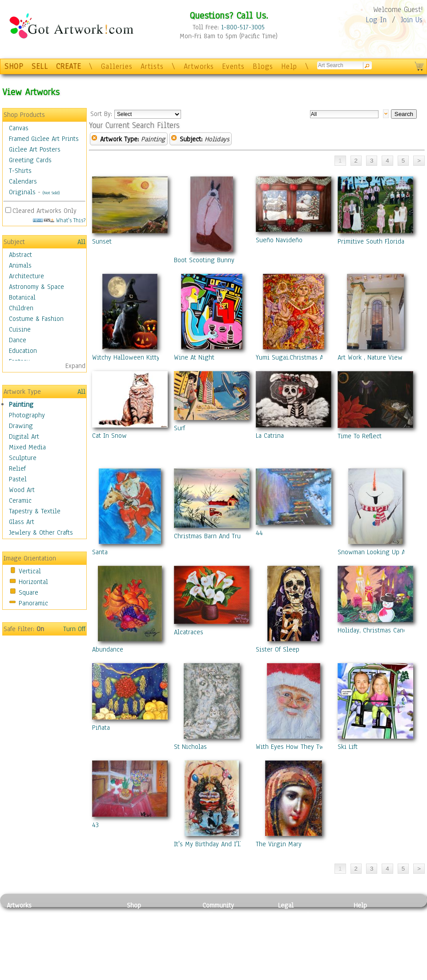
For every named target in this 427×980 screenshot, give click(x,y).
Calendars (23, 181)
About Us (367, 935)
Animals (20, 265)
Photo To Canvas (150, 915)
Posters (137, 935)
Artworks (199, 66)
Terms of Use (296, 925)
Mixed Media (27, 447)
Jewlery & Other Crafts (41, 532)
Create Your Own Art (155, 975)
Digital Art (24, 436)
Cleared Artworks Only (44, 211)
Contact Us (369, 915)
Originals (22, 192)
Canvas (19, 128)
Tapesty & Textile (89, 955)
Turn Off (74, 629)
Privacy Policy (298, 915)
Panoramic (33, 603)
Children (21, 308)
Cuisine (20, 329)
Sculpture (23, 458)
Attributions (293, 935)
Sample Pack (372, 925)
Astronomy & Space (36, 287)
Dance (18, 340)
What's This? (59, 220)
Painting (21, 404)
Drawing (21, 426)
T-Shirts (20, 171)
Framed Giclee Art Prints (44, 139)
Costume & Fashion (36, 319)
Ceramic (20, 500)
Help (289, 66)
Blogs (263, 66)
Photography (27, 415)
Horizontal (33, 582)
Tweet (362, 975)
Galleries (117, 66)
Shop (134, 905)
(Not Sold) (51, 193)
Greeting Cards (30, 160)
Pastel (18, 479)
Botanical (22, 297)
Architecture (26, 276)
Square (28, 592)
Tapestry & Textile (35, 511)
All (81, 242)
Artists (152, 66)
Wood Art (22, 490)
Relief (17, 468)
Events (233, 66)
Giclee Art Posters (35, 149)
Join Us (412, 20)
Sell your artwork (227, 955)
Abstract (20, 255)
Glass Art (22, 522)
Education (23, 351)
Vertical (30, 571)
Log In (376, 20)
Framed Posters (148, 925)
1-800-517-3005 (243, 27)
